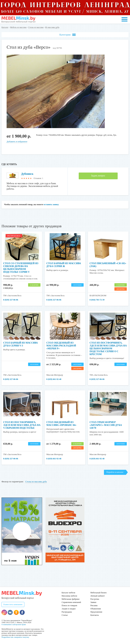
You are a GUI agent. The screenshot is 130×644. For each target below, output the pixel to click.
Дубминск (27, 174)
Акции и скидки (69, 609)
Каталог (5, 27)
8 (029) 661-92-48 (54, 379)
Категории (68, 35)
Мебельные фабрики (71, 599)
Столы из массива (36, 27)
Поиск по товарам (69, 605)
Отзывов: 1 (38, 178)
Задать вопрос (98, 176)
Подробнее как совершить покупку (15, 637)
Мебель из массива (18, 27)
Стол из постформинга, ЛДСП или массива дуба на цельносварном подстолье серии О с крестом (108, 349)
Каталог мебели (68, 593)
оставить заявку (51, 204)
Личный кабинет (98, 596)
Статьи (65, 615)
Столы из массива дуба (36, 482)
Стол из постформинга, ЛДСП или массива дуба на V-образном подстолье (22, 425)
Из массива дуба (52, 27)
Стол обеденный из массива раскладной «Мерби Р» (61, 346)
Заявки (93, 602)
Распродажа (67, 612)
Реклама (94, 605)
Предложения (96, 612)
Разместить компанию (13, 604)
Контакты (95, 615)
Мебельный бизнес (99, 593)
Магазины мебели (69, 596)
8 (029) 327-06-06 (11, 300)
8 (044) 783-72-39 (97, 300)
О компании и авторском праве (14, 624)
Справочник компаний (71, 602)
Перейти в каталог (115, 472)
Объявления (96, 609)
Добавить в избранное (17, 142)
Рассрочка (95, 599)
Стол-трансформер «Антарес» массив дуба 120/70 (106, 425)
